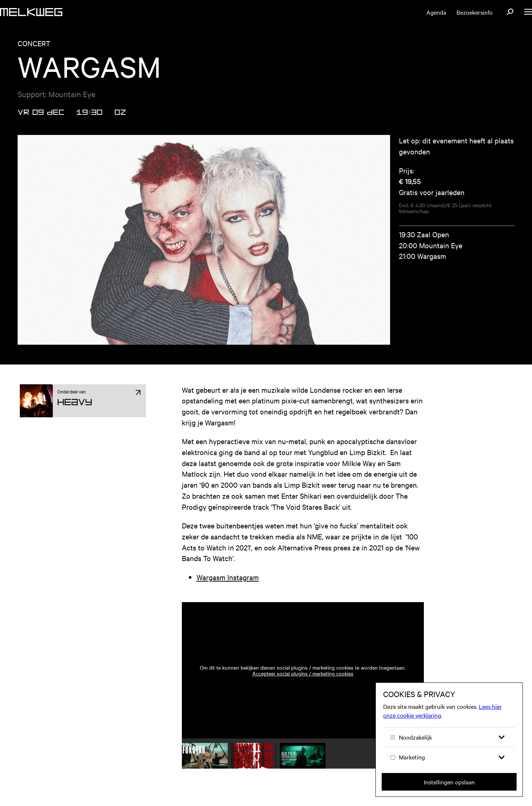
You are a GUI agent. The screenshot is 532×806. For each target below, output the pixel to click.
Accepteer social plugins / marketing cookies (303, 673)
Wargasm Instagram (228, 577)
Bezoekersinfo (475, 12)
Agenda (436, 12)
